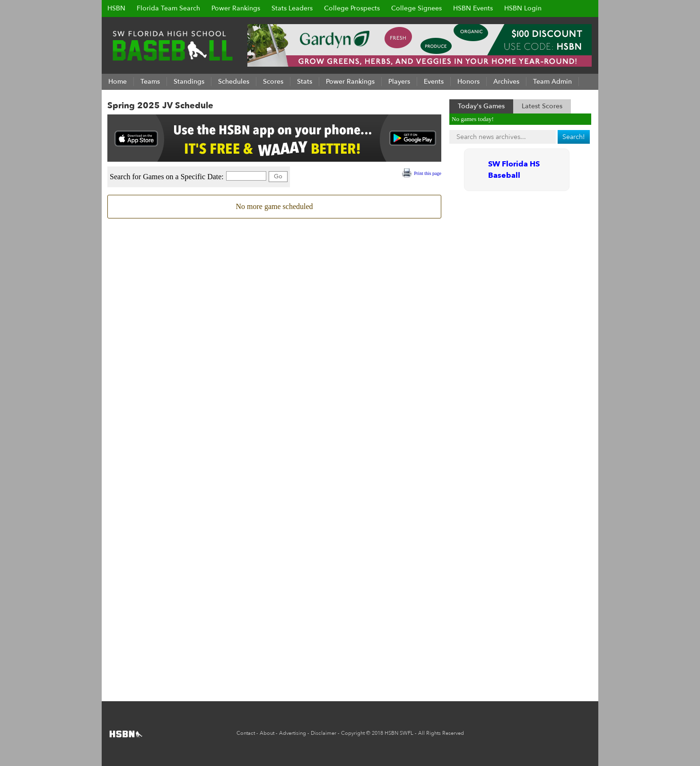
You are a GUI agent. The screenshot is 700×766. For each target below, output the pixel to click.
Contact (246, 733)
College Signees (416, 8)
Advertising (293, 733)
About (267, 733)
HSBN (116, 8)
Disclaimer (324, 733)
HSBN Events (473, 8)
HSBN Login (523, 8)
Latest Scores (542, 106)
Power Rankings (236, 8)
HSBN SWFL (399, 733)
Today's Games (481, 106)
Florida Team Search (168, 8)
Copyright (353, 733)
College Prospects (352, 8)
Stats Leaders (292, 8)
